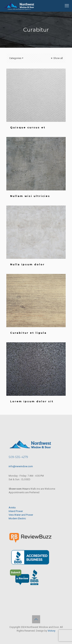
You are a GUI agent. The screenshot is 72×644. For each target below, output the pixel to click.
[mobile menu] (67, 6)
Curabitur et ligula (28, 333)
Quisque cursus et (28, 127)
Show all (57, 58)
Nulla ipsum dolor (27, 264)
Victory (51, 631)
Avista (12, 508)
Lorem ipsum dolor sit (32, 401)
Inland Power (16, 511)
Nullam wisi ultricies (30, 196)
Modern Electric (17, 518)
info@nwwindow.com (21, 466)
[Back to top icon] (36, 619)
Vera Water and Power (21, 515)
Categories (17, 58)
